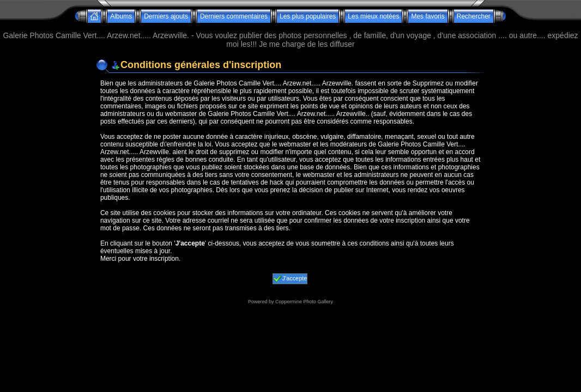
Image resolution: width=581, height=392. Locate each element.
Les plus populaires (308, 16)
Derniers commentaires (234, 16)
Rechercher (474, 16)
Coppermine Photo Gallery (304, 302)
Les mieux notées (373, 16)
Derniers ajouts (166, 16)
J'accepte (290, 279)
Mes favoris (428, 16)
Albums (121, 16)
